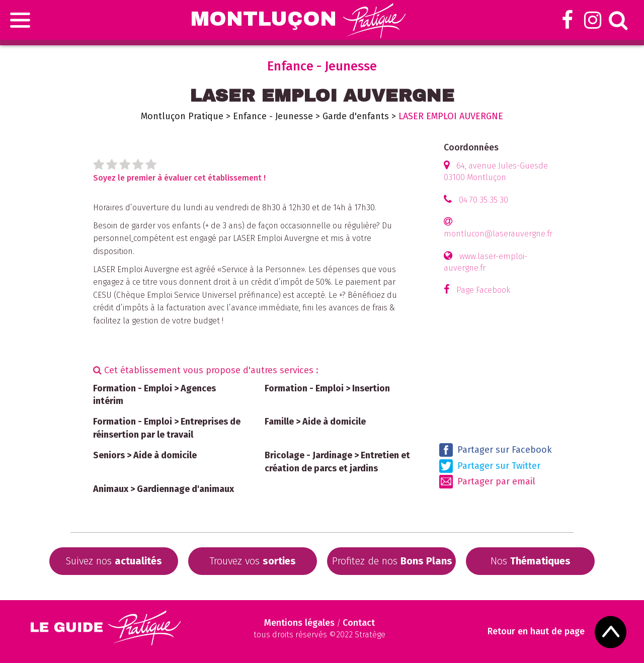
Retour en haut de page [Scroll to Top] (536, 632)
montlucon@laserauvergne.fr (498, 234)
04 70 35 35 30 (484, 200)
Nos (531, 561)
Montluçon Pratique (182, 116)
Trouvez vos (253, 561)
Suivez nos (114, 561)
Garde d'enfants (356, 116)
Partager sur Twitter (490, 466)
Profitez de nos (392, 561)
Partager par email (487, 482)
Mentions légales (299, 623)
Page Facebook (483, 290)
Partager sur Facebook (496, 450)
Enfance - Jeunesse (273, 116)
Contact (359, 623)
